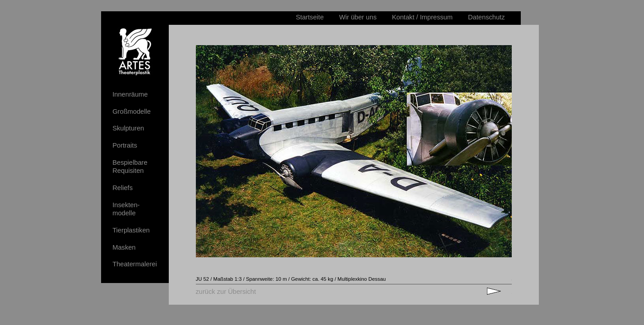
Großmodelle (132, 111)
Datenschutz (486, 17)
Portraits (125, 145)
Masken (124, 247)
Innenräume (130, 94)
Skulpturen (128, 128)
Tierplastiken (131, 230)
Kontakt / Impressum (422, 17)
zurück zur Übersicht (226, 292)
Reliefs (123, 188)
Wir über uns (358, 17)
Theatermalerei (135, 264)
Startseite (310, 17)
